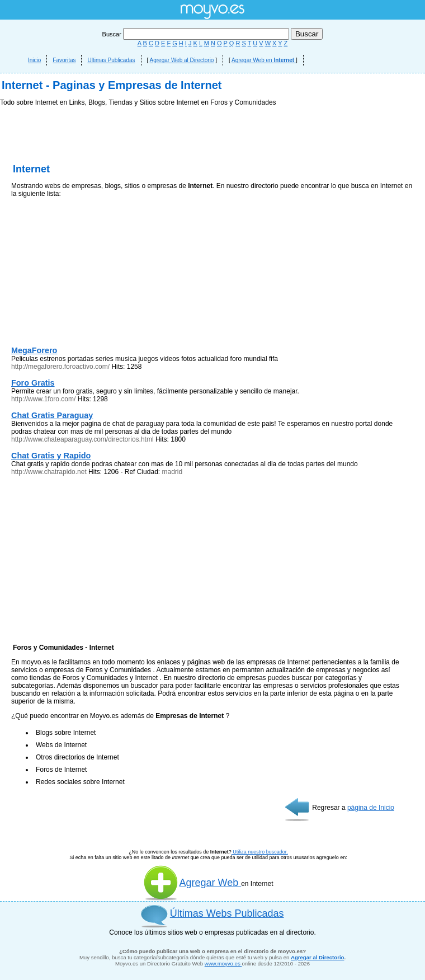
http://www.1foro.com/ (43, 399)
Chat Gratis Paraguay (52, 415)
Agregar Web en (264, 60)
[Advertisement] (95, 274)
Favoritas (64, 60)
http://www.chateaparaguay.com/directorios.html (82, 439)
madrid (172, 472)
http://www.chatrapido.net (49, 472)
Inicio (34, 60)
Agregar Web (192, 883)
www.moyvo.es (223, 963)
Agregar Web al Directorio (182, 60)
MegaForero (34, 350)
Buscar (197, 34)
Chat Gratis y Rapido (51, 456)
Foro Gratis (33, 383)
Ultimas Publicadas (111, 60)
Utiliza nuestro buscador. (260, 852)
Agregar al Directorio (317, 957)
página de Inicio (371, 808)
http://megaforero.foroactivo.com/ (60, 367)
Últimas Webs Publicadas (227, 913)
